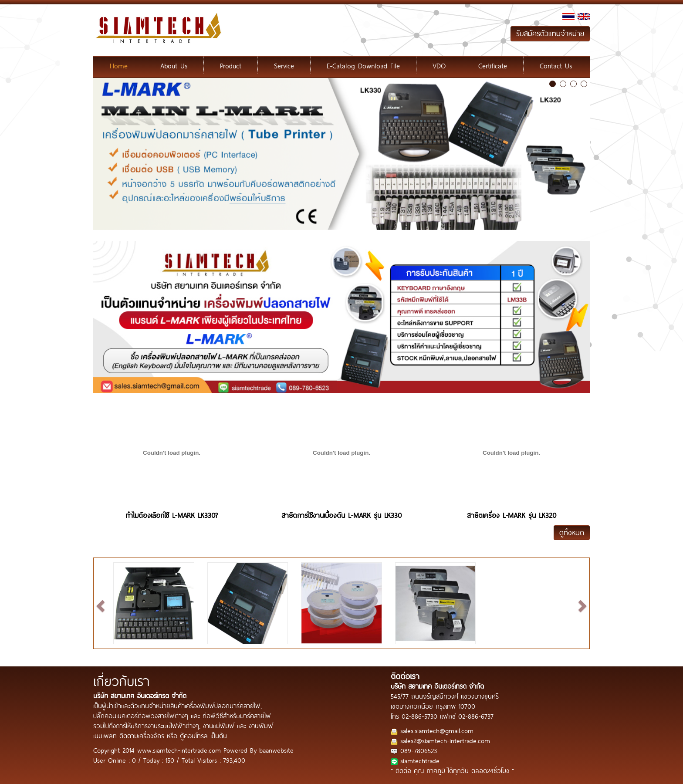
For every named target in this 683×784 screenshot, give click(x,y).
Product (231, 65)
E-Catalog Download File (363, 65)
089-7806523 (419, 750)
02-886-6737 (476, 716)
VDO (439, 65)
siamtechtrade (420, 760)
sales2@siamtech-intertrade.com (445, 740)
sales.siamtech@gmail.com (437, 730)
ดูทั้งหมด (572, 533)
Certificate (493, 65)
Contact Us (556, 65)
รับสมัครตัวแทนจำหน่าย (550, 34)
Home (119, 65)
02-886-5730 (419, 716)
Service (284, 65)
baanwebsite (276, 750)
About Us (174, 65)
